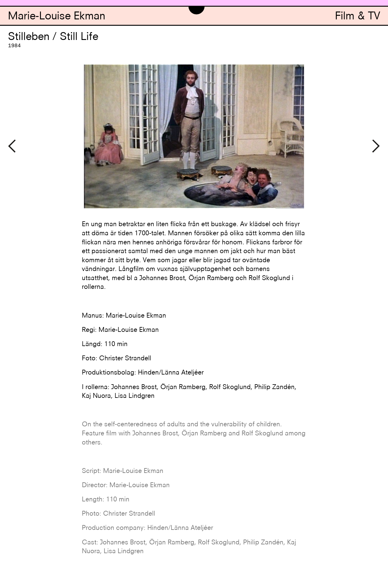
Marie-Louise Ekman (57, 17)
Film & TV (358, 17)
